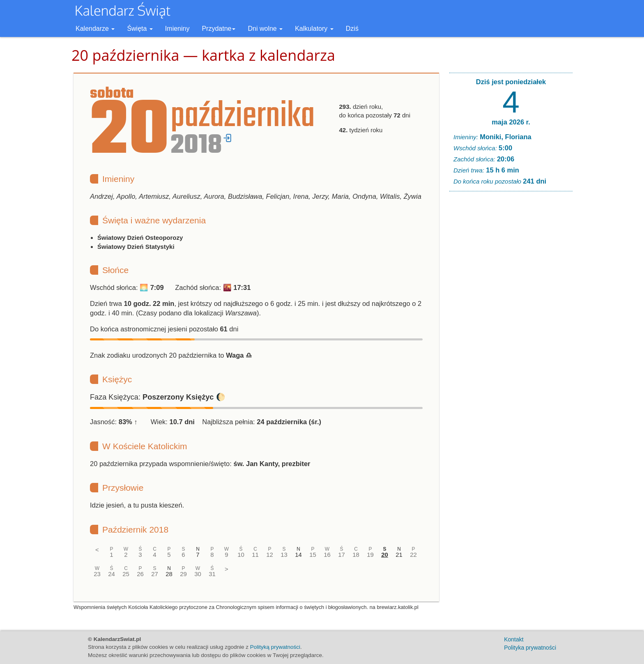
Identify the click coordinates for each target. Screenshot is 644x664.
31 (212, 574)
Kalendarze (95, 29)
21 (399, 555)
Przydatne (218, 29)
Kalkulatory (314, 29)
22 (413, 555)
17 (342, 555)
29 (183, 574)
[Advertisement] (511, 323)
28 (169, 574)
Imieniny (177, 29)
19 (370, 555)
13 (284, 555)
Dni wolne (265, 29)
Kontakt (514, 639)
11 (255, 555)
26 (140, 574)
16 (327, 555)
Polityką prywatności (275, 647)
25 (126, 574)
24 (112, 574)
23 (97, 574)
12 (270, 555)
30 (198, 574)
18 (356, 555)
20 (385, 555)
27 (155, 574)
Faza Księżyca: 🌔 (158, 397)
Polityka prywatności (530, 648)
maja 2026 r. (511, 122)
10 (241, 555)
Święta (140, 29)
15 (313, 555)
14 (298, 555)
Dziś (352, 29)
